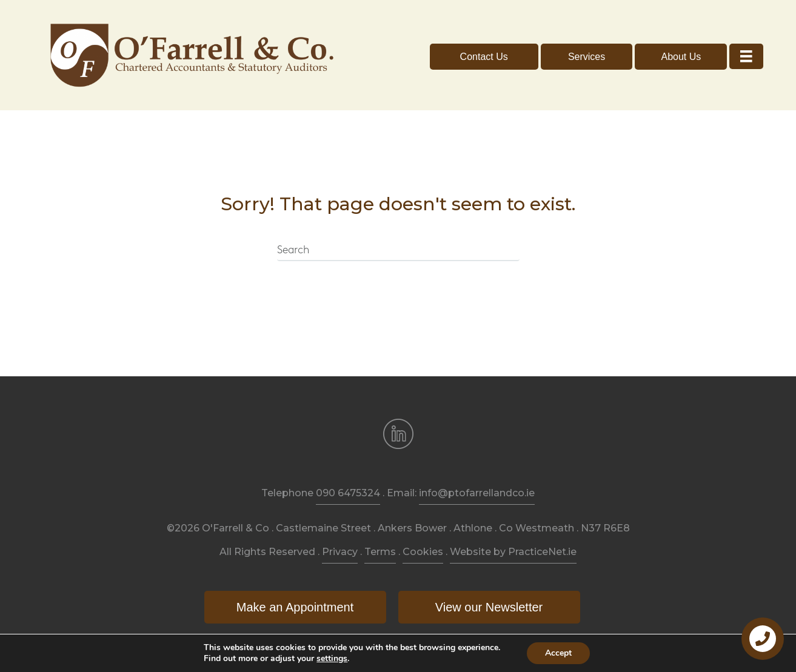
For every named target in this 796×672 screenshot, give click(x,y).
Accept (558, 653)
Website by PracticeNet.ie (513, 552)
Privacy (340, 552)
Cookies (423, 552)
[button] (484, 57)
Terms (380, 552)
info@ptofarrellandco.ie (477, 493)
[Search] (398, 251)
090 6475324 (348, 493)
